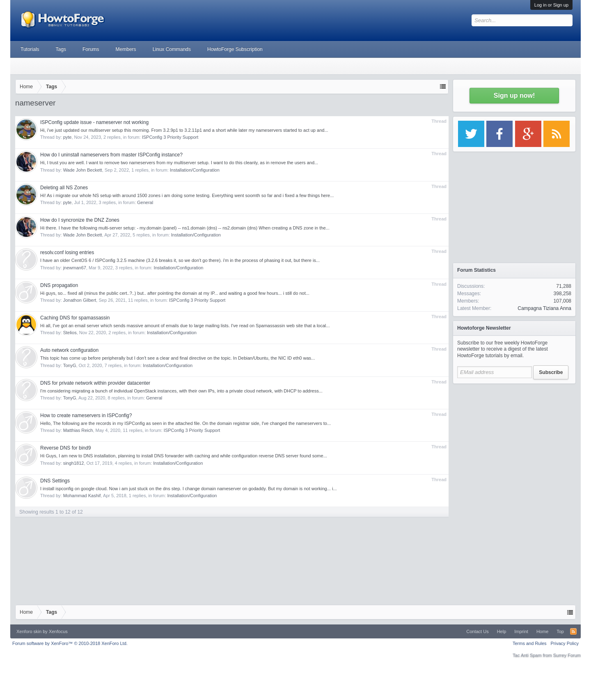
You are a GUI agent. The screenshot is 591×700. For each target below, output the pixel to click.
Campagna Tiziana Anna (544, 308)
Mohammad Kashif (82, 496)
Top (560, 631)
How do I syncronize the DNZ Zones (80, 220)
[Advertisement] (514, 439)
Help (502, 631)
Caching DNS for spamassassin (75, 318)
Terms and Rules (530, 643)
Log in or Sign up (551, 5)
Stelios (70, 333)
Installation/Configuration (195, 170)
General (145, 202)
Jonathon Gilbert (80, 300)
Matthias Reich (78, 430)
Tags (61, 49)
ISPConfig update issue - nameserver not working (94, 122)
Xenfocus (58, 631)
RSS (573, 631)
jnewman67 (75, 268)
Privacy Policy (565, 643)
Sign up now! (514, 95)
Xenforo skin (29, 631)
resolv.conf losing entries (67, 252)
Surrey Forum (567, 655)
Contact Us (477, 631)
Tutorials (30, 49)
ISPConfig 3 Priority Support (170, 137)
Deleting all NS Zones (64, 188)
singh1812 (74, 463)
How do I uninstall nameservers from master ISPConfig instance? (111, 155)
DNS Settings (55, 481)
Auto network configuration (69, 350)
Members (126, 49)
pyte (68, 137)
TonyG (70, 365)
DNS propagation (59, 285)
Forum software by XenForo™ (70, 643)
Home (542, 631)
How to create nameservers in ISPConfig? (86, 415)
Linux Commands (172, 49)
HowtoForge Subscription (235, 49)
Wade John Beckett (83, 170)
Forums (91, 49)
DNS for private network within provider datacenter (95, 383)
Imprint (521, 631)
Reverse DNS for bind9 (65, 448)
